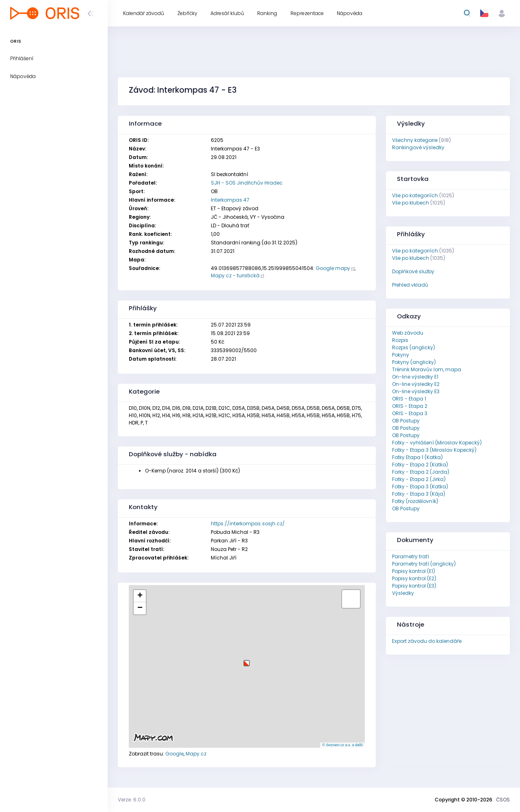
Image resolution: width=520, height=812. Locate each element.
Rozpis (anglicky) (414, 347)
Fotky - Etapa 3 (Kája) (419, 494)
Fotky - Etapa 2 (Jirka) (419, 479)
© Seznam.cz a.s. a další (342, 745)
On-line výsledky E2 (416, 384)
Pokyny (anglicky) (414, 362)
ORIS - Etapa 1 (409, 399)
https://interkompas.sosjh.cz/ (248, 524)
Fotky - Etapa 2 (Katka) (420, 465)
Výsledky (403, 593)
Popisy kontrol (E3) (414, 586)
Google (174, 754)
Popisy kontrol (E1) (414, 571)
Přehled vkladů (410, 285)
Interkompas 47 (230, 200)
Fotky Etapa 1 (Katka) (417, 457)
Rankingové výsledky (418, 147)
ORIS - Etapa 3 (410, 413)
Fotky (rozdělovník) (415, 501)
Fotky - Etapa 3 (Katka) (420, 487)
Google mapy (333, 268)
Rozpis (400, 340)
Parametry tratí (411, 556)
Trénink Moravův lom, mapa (427, 369)
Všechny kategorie (415, 140)
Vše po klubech (411, 203)
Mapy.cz (196, 754)
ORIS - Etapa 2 (410, 406)
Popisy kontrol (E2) (414, 578)
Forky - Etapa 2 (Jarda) (421, 472)
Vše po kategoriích (415, 195)
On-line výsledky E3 (416, 391)
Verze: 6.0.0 (132, 800)
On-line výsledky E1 (415, 377)
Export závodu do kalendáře (427, 641)
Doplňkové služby (413, 271)
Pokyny (401, 355)
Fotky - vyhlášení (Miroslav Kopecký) (437, 443)
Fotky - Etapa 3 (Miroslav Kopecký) (434, 450)
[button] (247, 660)
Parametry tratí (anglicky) (424, 564)
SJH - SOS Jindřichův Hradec (247, 183)
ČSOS (503, 800)
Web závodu (408, 333)
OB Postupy (406, 421)
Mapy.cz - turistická (235, 275)
